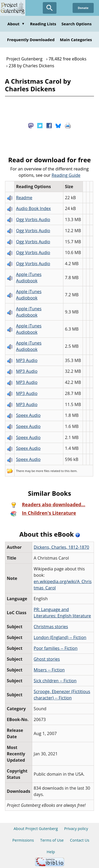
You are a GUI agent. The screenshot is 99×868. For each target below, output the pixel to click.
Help (51, 852)
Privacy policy (76, 829)
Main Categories (76, 40)
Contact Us (80, 840)
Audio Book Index (34, 208)
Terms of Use (52, 840)
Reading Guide (66, 175)
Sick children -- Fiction (55, 681)
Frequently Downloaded (31, 40)
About (16, 24)
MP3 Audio (27, 360)
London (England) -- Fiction (60, 637)
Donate (83, 8)
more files (43, 471)
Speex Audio (28, 415)
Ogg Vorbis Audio (33, 220)
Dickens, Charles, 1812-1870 (62, 547)
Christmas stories (51, 627)
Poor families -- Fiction (56, 648)
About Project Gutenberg (36, 829)
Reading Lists (43, 24)
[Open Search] (50, 8)
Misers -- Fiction (49, 670)
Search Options (77, 24)
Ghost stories (47, 659)
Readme (24, 198)
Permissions (23, 840)
